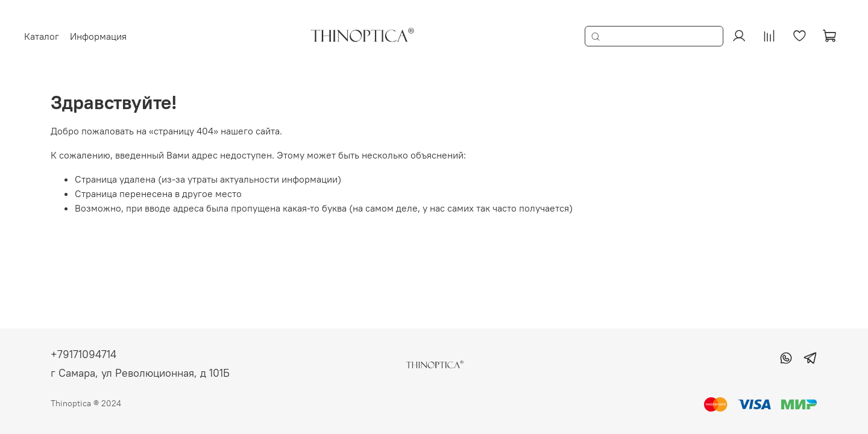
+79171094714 (83, 354)
